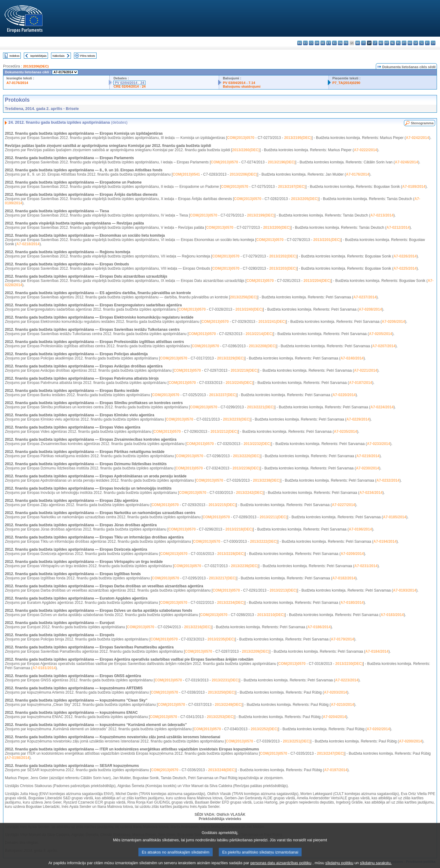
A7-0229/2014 (358, 419)
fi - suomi (427, 43)
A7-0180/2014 (352, 603)
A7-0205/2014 (380, 334)
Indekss (15, 56)
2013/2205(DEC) (305, 199)
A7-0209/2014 (352, 554)
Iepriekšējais (38, 56)
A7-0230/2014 (368, 468)
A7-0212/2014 (398, 228)
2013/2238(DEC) (267, 480)
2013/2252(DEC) (264, 729)
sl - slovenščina (422, 43)
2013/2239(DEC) (245, 566)
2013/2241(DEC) (272, 322)
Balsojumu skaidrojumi (242, 86)
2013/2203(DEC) (283, 268)
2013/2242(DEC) (250, 493)
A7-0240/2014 (352, 358)
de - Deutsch (323, 43)
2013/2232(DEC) (257, 444)
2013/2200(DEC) (277, 228)
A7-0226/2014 (405, 256)
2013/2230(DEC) (349, 664)
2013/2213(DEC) (284, 590)
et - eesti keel (329, 43)
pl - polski (398, 43)
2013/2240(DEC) (249, 309)
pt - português (404, 43)
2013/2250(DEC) (222, 692)
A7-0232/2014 (388, 480)
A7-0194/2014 (385, 542)
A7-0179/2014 (343, 639)
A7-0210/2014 (343, 705)
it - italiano (363, 43)
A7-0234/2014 (371, 493)
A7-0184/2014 (377, 651)
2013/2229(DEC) (231, 358)
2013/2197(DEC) (292, 187)
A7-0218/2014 (28, 244)
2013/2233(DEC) (237, 419)
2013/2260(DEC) (246, 150)
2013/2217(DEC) (223, 578)
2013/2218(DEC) (239, 529)
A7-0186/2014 (319, 627)
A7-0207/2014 (384, 346)
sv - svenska (433, 43)
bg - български (300, 43)
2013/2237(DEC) (223, 395)
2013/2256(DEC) (244, 297)
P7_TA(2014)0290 (346, 83)
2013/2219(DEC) (244, 370)
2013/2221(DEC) (261, 407)
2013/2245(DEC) (239, 383)
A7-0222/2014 (365, 150)
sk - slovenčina (416, 43)
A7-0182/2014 (344, 578)
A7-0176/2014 (17, 83)
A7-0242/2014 (417, 138)
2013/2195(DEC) (298, 138)
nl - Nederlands (392, 43)
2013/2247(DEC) (331, 753)
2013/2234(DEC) (231, 603)
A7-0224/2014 (382, 407)
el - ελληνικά (334, 43)
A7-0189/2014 (414, 187)
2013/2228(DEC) (231, 554)
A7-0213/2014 (382, 215)
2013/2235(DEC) (221, 639)
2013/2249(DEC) (229, 705)
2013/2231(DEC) (226, 680)
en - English (340, 43)
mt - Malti (387, 43)
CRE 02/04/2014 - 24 (129, 86)
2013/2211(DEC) (273, 517)
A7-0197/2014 (336, 770)
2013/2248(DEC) (222, 770)
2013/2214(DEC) (259, 334)
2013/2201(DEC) (327, 240)
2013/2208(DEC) (262, 346)
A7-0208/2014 (370, 309)
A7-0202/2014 (378, 729)
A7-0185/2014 (394, 517)
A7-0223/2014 (347, 680)
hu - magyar (381, 43)
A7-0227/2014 (343, 505)
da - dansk (317, 43)
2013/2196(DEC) (282, 162)
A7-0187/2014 (361, 383)
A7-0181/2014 (44, 668)
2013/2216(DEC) (198, 627)
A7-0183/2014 (392, 615)
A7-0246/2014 (406, 162)
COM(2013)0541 (186, 174)
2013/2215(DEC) (222, 505)
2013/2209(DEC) (256, 651)
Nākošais (59, 56)
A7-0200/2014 (410, 741)
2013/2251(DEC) (297, 741)
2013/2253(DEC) (221, 717)
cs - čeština (311, 43)
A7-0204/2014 (335, 717)
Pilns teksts (88, 56)
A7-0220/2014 (344, 395)
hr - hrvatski (358, 43)
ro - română (410, 43)
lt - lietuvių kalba (375, 43)
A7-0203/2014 (335, 692)
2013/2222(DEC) (264, 542)
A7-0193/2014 (405, 590)
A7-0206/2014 (393, 322)
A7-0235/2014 (345, 432)
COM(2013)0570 (241, 138)
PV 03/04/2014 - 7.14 (239, 83)
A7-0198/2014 (18, 758)
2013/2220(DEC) (247, 456)
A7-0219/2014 (368, 456)
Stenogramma (422, 123)
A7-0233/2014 (379, 444)
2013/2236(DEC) (246, 468)
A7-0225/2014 (405, 268)
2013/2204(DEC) (317, 281)
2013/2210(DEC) (271, 615)
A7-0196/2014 (360, 529)
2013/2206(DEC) (36, 66)
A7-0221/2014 (365, 370)
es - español (305, 43)
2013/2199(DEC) (261, 215)
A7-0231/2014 (366, 566)
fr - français (346, 43)
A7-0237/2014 (365, 297)
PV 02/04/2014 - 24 (129, 83)
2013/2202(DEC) (283, 256)
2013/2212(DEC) (224, 432)
